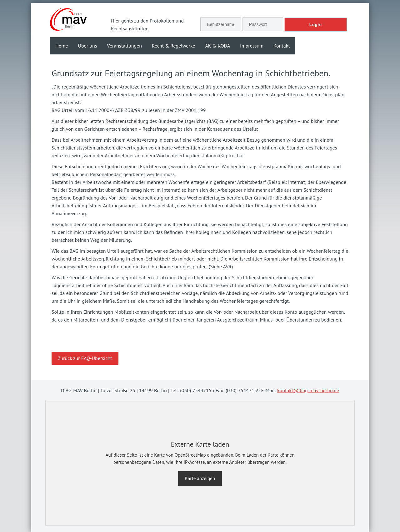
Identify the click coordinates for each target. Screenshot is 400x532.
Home (62, 46)
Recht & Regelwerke (174, 46)
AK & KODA (217, 46)
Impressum (252, 46)
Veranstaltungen (124, 46)
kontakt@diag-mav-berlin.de (308, 390)
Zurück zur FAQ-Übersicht (85, 358)
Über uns (87, 46)
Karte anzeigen (200, 478)
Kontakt (282, 46)
